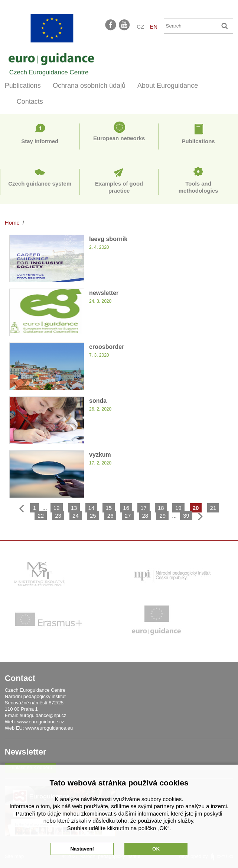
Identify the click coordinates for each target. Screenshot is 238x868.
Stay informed (40, 141)
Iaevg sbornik (108, 239)
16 (126, 508)
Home (12, 223)
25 (93, 516)
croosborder (107, 347)
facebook (111, 25)
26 (110, 516)
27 (128, 516)
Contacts (30, 102)
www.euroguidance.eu (49, 728)
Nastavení (82, 849)
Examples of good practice (119, 187)
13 (74, 508)
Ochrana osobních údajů (89, 86)
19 (178, 508)
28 (145, 516)
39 (186, 516)
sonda (98, 401)
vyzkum (100, 455)
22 (41, 516)
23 (58, 516)
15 (109, 508)
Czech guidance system (40, 184)
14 (92, 508)
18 (161, 508)
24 (76, 516)
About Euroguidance (168, 86)
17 (144, 508)
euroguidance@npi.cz (43, 715)
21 (213, 508)
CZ (140, 27)
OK (156, 849)
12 (57, 508)
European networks (119, 138)
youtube (125, 25)
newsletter (104, 293)
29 (162, 516)
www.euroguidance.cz (41, 722)
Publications (23, 86)
